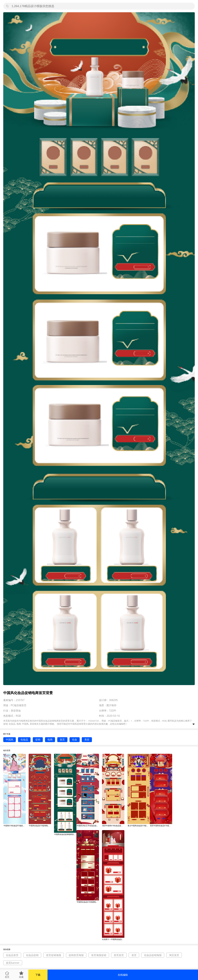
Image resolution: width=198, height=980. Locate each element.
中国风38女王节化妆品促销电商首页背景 (88, 826)
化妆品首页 (12, 955)
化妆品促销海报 (153, 955)
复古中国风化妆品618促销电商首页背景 (139, 826)
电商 (50, 740)
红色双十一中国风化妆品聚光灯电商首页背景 (113, 939)
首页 (62, 740)
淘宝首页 (174, 955)
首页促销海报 (54, 955)
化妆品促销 (32, 955)
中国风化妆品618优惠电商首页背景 (88, 902)
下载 (38, 975)
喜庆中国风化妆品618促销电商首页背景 (161, 826)
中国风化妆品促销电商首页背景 (65, 834)
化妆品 (24, 740)
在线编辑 (123, 975)
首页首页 (119, 955)
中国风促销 (76, 724)
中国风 (10, 740)
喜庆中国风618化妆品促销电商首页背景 (113, 826)
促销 (38, 740)
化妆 (75, 740)
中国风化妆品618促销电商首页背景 (40, 826)
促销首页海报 (76, 955)
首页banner (13, 963)
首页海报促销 (99, 955)
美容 (87, 740)
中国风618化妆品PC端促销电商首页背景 (15, 826)
